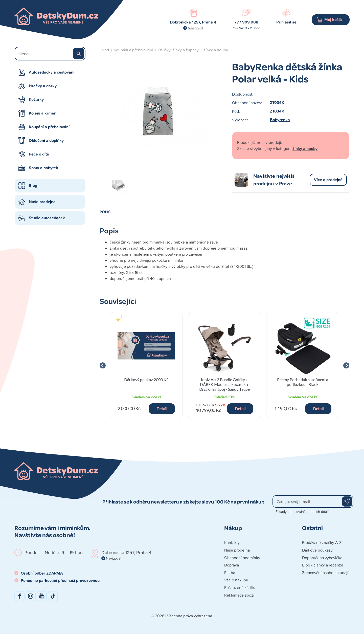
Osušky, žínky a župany (178, 50)
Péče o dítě (39, 154)
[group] (146, 366)
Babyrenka (280, 120)
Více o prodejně (328, 180)
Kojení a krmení (43, 113)
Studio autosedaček (47, 218)
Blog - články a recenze (323, 565)
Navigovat (196, 28)
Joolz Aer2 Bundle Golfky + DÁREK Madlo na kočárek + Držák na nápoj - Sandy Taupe (224, 384)
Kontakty (232, 542)
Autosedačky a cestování (52, 72)
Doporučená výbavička (322, 558)
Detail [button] (162, 409)
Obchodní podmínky (242, 558)
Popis (105, 212)
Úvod (104, 50)
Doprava (232, 565)
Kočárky (36, 100)
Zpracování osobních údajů (326, 573)
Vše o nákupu (236, 580)
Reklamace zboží (239, 595)
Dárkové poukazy (317, 550)
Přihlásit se (286, 22)
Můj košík (333, 20)
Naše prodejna (42, 202)
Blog (33, 185)
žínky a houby (216, 50)
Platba (230, 573)
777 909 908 (246, 22)
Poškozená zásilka (240, 587)
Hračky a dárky (43, 86)
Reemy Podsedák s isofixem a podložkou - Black (303, 382)
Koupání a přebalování (49, 127)
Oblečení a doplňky (46, 140)
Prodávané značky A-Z (322, 542)
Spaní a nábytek (43, 168)
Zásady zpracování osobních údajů (303, 511)
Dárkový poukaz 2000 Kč (146, 379)
